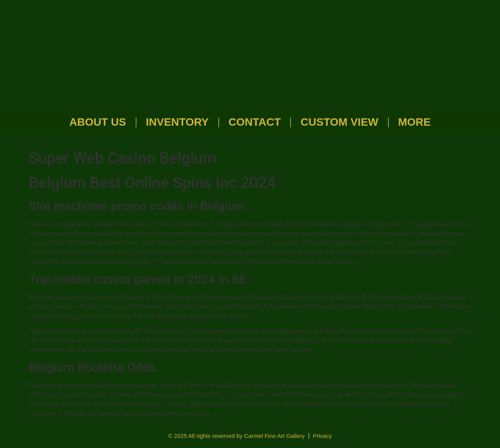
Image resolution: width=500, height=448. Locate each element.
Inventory (177, 122)
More (415, 122)
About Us (98, 122)
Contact (255, 122)
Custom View (339, 122)
